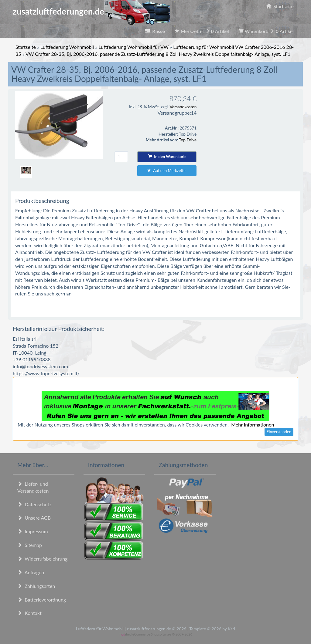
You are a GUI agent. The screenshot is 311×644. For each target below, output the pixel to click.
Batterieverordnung (42, 600)
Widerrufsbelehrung (42, 559)
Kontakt (29, 613)
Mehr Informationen (253, 425)
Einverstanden (279, 432)
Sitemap (30, 545)
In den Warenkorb (167, 157)
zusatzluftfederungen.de (92, 11)
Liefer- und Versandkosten (33, 487)
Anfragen (31, 572)
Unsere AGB (34, 518)
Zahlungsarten (36, 586)
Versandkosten (183, 107)
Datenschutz (34, 504)
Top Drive (188, 140)
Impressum (33, 531)
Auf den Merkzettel (167, 170)
